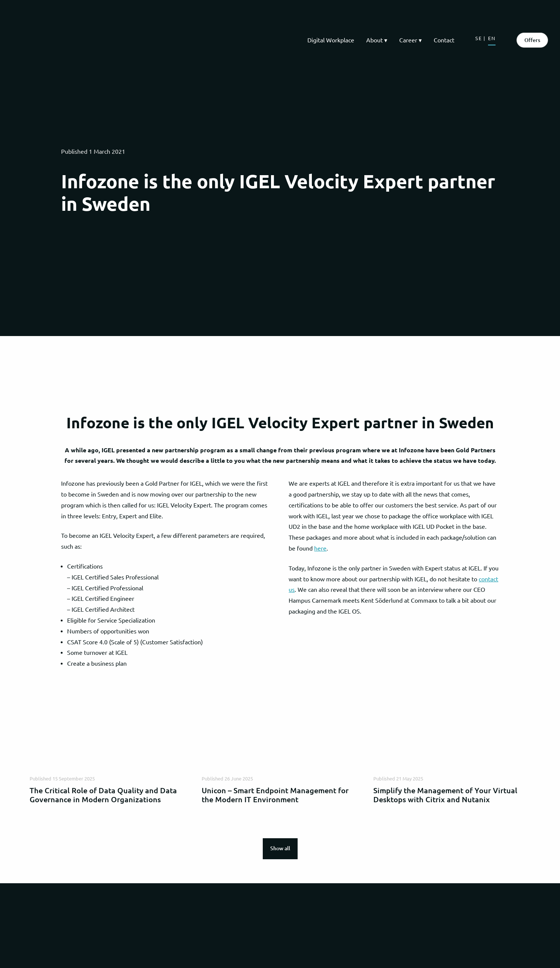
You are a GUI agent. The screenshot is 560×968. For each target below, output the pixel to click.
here (320, 548)
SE (479, 38)
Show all (280, 848)
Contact (444, 40)
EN (492, 38)
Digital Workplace (331, 40)
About (374, 40)
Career (408, 40)
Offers (532, 40)
